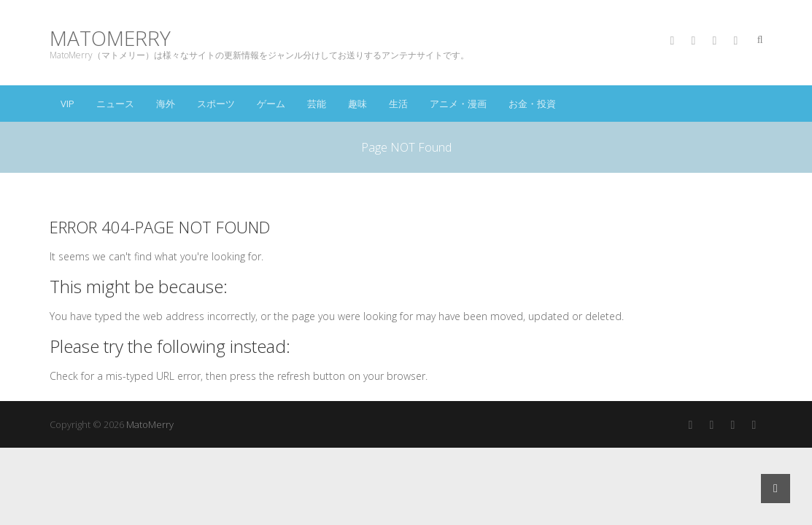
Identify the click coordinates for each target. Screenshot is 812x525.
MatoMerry (110, 38)
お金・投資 (532, 104)
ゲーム (271, 104)
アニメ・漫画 (458, 104)
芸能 (317, 104)
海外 (166, 104)
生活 (398, 104)
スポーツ (216, 104)
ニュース (115, 104)
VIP (67, 104)
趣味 (357, 104)
